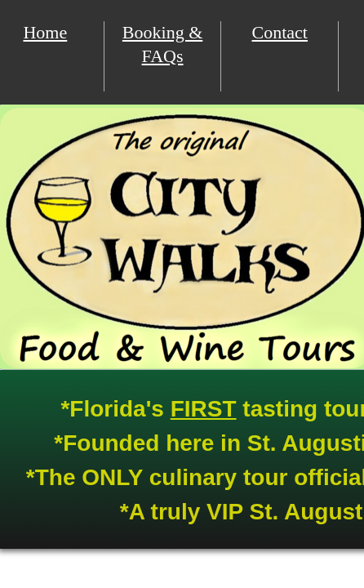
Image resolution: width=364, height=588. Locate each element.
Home (45, 32)
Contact (280, 32)
